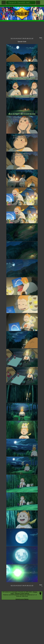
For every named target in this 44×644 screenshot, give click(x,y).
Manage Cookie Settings (22, 593)
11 (30, 38)
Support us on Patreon (22, 599)
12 (33, 38)
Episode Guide (22, 42)
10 (27, 38)
